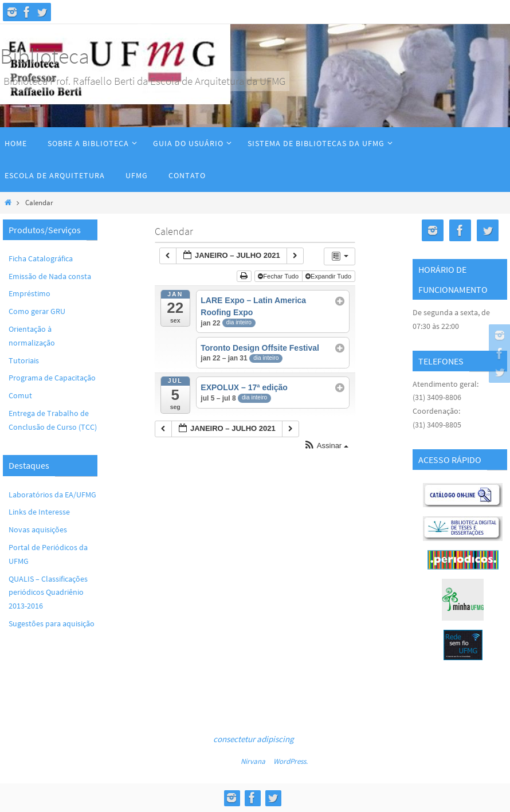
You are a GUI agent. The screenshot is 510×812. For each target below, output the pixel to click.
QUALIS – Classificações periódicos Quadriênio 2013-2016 (48, 593)
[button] (326, 446)
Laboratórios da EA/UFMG (52, 495)
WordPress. (291, 761)
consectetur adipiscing (254, 739)
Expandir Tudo (329, 276)
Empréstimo (30, 293)
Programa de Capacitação (52, 378)
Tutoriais (24, 360)
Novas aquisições (38, 529)
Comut (20, 395)
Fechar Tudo (279, 276)
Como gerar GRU (37, 311)
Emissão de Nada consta (50, 276)
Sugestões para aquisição (52, 623)
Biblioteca (45, 56)
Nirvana (253, 761)
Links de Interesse (39, 512)
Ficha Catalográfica (41, 258)
